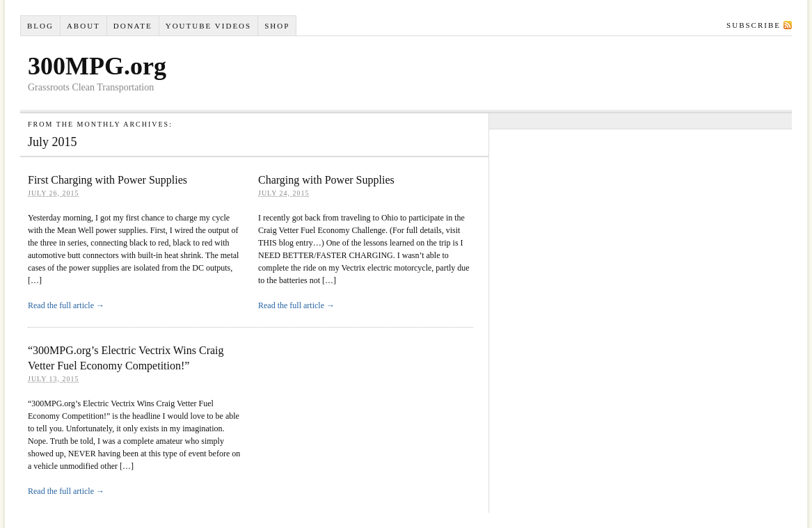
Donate (133, 26)
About (83, 26)
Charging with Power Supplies (326, 180)
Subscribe (754, 25)
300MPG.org (97, 66)
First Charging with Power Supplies (108, 180)
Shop (277, 26)
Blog (40, 26)
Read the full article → (66, 305)
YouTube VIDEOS (208, 26)
